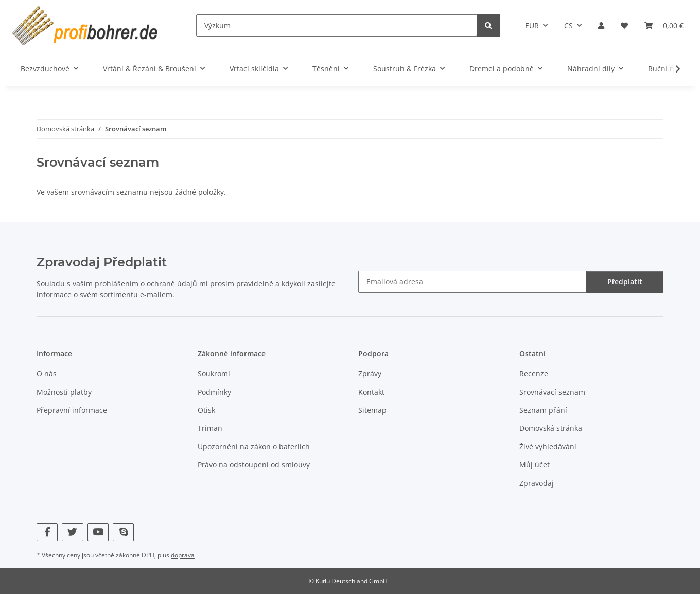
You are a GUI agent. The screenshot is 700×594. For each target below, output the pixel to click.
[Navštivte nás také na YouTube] (98, 532)
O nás (47, 374)
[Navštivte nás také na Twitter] (72, 532)
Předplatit (625, 282)
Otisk (206, 410)
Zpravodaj (537, 483)
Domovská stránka (551, 428)
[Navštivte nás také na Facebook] (47, 532)
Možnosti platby (64, 392)
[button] (601, 25)
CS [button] (568, 25)
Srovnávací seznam (552, 392)
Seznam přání (543, 410)
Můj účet (535, 465)
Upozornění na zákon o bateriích (254, 447)
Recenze (534, 374)
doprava (183, 555)
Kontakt (371, 392)
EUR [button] (532, 25)
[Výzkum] (337, 25)
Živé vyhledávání (548, 447)
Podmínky (214, 392)
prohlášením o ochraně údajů (146, 284)
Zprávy (370, 374)
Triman (210, 428)
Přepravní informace (72, 410)
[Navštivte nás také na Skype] (123, 532)
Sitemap (372, 410)
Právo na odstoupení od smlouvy (254, 465)
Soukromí (214, 374)
